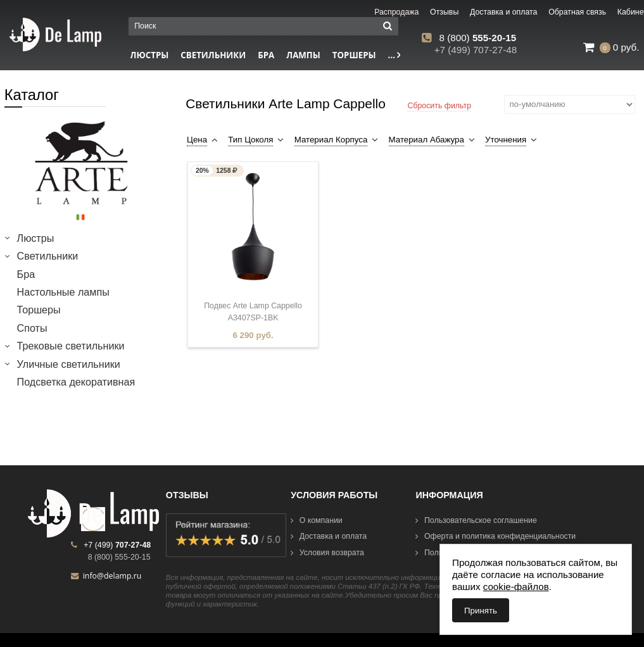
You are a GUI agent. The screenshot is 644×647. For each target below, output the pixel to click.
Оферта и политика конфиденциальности (496, 536)
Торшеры (354, 55)
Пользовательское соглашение (476, 520)
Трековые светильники (71, 346)
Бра (266, 55)
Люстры (36, 238)
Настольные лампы (63, 292)
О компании (317, 520)
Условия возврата (327, 553)
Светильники (213, 55)
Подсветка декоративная (76, 382)
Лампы (303, 55)
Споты (32, 328)
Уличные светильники (69, 364)
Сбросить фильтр (439, 106)
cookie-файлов (516, 587)
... (395, 55)
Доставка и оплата (329, 536)
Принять (481, 611)
